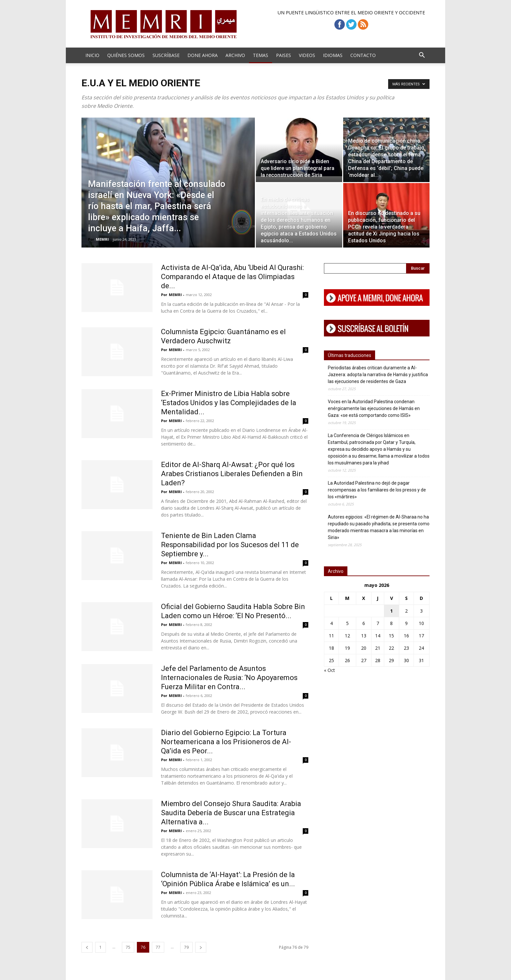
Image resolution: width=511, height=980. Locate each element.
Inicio (92, 55)
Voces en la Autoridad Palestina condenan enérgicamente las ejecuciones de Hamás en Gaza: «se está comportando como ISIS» (374, 408)
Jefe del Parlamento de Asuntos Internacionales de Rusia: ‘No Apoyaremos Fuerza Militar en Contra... (229, 678)
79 (186, 947)
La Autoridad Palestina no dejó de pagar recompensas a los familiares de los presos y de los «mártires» (377, 490)
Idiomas (333, 55)
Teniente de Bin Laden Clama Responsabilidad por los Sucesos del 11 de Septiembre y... (230, 545)
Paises (284, 55)
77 (158, 947)
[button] (422, 56)
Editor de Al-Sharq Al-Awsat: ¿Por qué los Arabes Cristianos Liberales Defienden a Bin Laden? (232, 474)
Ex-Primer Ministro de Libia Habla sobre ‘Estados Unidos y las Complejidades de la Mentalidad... (229, 403)
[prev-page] (87, 947)
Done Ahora (203, 55)
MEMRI (102, 239)
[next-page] (201, 947)
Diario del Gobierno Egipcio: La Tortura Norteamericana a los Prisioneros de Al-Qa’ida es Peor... (226, 742)
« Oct (329, 670)
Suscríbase (166, 55)
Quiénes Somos (126, 55)
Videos (307, 55)
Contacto (363, 55)
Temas (261, 55)
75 (128, 947)
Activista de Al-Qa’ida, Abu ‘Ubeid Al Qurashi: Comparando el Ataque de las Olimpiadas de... (232, 277)
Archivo (235, 55)
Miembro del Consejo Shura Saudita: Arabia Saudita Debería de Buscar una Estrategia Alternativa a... (231, 813)
